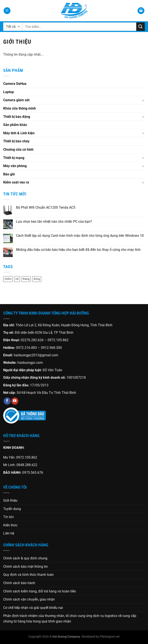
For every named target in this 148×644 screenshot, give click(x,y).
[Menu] (7, 11)
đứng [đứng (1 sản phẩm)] (37, 279)
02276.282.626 (33, 340)
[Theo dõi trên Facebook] (7, 401)
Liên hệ (9, 533)
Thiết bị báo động (17, 117)
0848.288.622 (27, 465)
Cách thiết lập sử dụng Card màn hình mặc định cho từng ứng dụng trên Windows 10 (80, 236)
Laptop (9, 92)
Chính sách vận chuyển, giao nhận (29, 599)
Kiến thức (10, 525)
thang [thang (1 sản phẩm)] (26, 279)
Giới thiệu (10, 500)
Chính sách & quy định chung (25, 558)
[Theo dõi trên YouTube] (15, 401)
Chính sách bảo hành (19, 583)
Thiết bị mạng (14, 158)
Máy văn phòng (15, 166)
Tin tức (9, 517)
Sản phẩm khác (15, 125)
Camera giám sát (16, 100)
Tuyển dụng (12, 509)
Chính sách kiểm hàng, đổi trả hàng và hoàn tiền (40, 591)
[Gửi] (141, 27)
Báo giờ (9, 174)
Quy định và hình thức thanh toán (28, 575)
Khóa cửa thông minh (20, 108)
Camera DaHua (15, 84)
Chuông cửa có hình (18, 149)
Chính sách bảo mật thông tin (25, 567)
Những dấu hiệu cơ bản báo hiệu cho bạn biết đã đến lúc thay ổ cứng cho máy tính (78, 250)
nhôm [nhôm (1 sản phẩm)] (8, 279)
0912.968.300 (51, 348)
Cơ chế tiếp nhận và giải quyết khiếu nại (33, 608)
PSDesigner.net (110, 637)
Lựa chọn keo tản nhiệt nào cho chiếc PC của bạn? (54, 222)
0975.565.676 (33, 473)
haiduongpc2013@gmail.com (36, 355)
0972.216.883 (26, 348)
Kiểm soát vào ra (16, 182)
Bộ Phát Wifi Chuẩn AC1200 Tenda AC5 (46, 207)
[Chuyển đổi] (143, 100)
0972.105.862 (58, 340)
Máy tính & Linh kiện (19, 133)
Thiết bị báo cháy (16, 141)
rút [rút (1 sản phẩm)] (17, 279)
